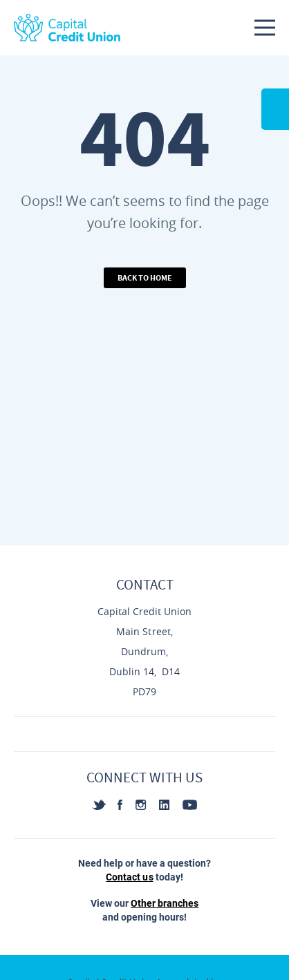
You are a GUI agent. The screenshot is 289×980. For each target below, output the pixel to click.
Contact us (129, 877)
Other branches (165, 903)
